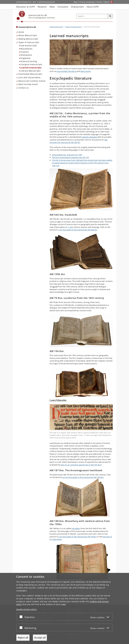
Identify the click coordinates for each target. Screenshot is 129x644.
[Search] (110, 16)
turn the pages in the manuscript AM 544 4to (78, 230)
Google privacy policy (26, 609)
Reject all (23, 638)
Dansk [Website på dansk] (107, 2)
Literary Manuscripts (31, 71)
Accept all (40, 638)
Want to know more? (28, 84)
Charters (25, 52)
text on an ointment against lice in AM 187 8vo (81, 465)
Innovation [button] (63, 7)
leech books (86, 71)
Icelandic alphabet (89, 137)
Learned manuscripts (31, 68)
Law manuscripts (29, 45)
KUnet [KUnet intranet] (99, 2)
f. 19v (70, 227)
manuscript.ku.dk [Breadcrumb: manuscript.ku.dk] (56, 27)
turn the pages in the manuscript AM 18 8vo (77, 537)
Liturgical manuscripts (31, 64)
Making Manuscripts (28, 39)
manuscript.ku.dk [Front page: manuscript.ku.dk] (27, 27)
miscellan (75, 528)
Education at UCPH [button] (26, 7)
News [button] (52, 7)
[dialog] (64, 608)
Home (21, 32)
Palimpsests (26, 55)
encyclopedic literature (67, 71)
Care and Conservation (29, 77)
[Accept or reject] (22, 617)
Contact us (23, 88)
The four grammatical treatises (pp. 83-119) (70, 157)
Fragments (26, 58)
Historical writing (29, 61)
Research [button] (42, 7)
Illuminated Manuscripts (30, 74)
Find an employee (87, 2)
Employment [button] (77, 7)
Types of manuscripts (29, 42)
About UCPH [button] (93, 7)
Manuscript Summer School (32, 81)
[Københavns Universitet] (21, 17)
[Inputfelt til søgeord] (92, 16)
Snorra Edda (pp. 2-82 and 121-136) (67, 155)
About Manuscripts (28, 35)
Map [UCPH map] (75, 2)
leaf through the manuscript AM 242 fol (79, 141)
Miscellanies (26, 49)
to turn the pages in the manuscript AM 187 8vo (83, 477)
